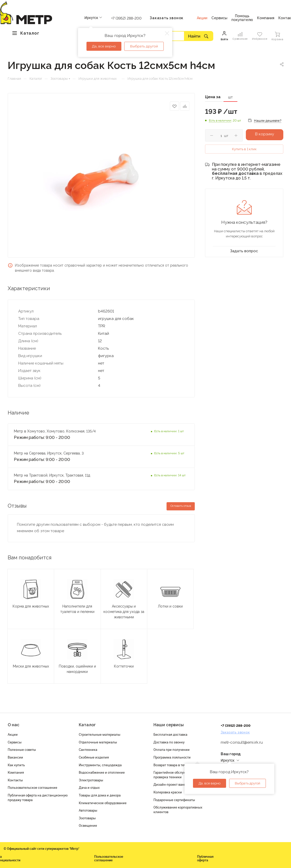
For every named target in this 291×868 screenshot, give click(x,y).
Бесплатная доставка (170, 734)
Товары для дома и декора (100, 795)
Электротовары (91, 780)
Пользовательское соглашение (32, 788)
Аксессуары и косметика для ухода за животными (124, 612)
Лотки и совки (170, 606)
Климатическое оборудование (103, 803)
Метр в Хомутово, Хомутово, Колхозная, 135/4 (55, 431)
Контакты (15, 780)
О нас (13, 725)
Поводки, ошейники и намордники (77, 669)
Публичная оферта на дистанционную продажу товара (38, 798)
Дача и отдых (89, 788)
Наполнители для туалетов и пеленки (77, 609)
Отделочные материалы (98, 742)
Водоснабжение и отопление (102, 772)
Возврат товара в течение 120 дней (181, 765)
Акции (13, 734)
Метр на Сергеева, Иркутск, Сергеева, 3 (49, 453)
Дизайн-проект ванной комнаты (179, 784)
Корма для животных (31, 606)
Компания (16, 772)
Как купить (16, 765)
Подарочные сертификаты (174, 800)
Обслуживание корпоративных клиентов (178, 810)
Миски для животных (31, 666)
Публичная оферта (205, 858)
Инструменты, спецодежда (100, 765)
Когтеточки (124, 666)
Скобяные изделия (94, 757)
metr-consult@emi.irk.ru (242, 742)
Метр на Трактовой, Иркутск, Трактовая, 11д (52, 475)
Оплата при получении (172, 750)
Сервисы (15, 742)
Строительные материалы (100, 734)
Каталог (87, 725)
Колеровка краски (168, 792)
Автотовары (88, 810)
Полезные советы (22, 750)
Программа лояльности (172, 757)
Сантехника (88, 750)
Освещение (88, 825)
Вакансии (15, 757)
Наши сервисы (169, 725)
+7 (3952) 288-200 (127, 18)
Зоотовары (87, 818)
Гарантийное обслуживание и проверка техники (177, 775)
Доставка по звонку (169, 742)
